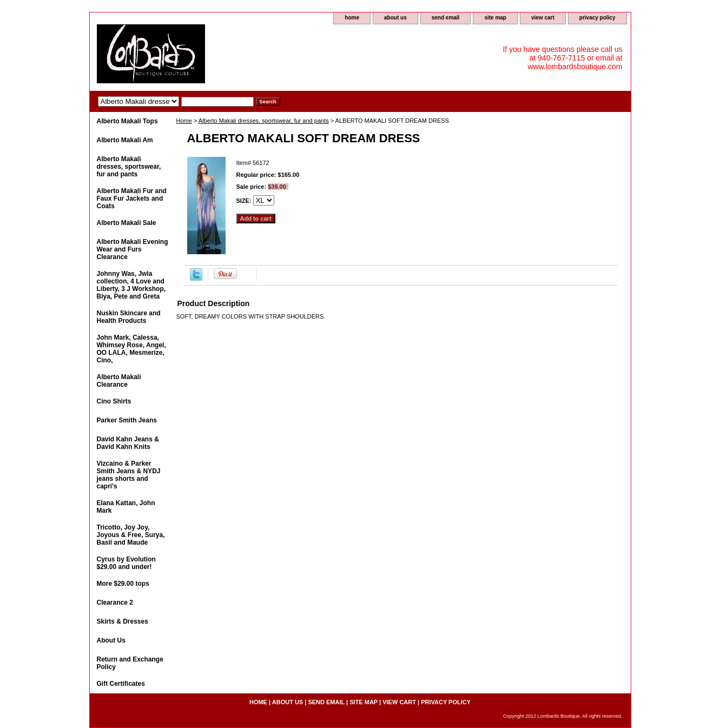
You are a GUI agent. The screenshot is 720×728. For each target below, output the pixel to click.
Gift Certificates (121, 684)
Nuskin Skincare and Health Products (129, 317)
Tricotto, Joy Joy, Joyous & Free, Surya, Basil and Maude (131, 535)
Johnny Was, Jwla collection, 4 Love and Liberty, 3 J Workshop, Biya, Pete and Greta (131, 285)
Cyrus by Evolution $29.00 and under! (126, 563)
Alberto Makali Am (125, 140)
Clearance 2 (115, 603)
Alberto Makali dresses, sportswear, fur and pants (264, 121)
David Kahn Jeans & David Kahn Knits (128, 443)
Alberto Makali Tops (127, 121)
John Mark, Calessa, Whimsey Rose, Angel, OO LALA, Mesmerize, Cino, (131, 349)
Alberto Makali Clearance (119, 381)
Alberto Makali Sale (127, 223)
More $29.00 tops (123, 584)
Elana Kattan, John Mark (126, 507)
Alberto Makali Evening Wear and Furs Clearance (133, 249)
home (352, 18)
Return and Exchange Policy (130, 663)
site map (495, 18)
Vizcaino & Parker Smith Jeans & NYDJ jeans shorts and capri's (129, 475)
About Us (111, 640)
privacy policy (597, 18)
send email (446, 18)
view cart (543, 18)
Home (184, 121)
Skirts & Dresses (123, 621)
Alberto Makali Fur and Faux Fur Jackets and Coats (132, 198)
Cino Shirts (114, 401)
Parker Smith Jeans (127, 420)
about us (395, 18)
